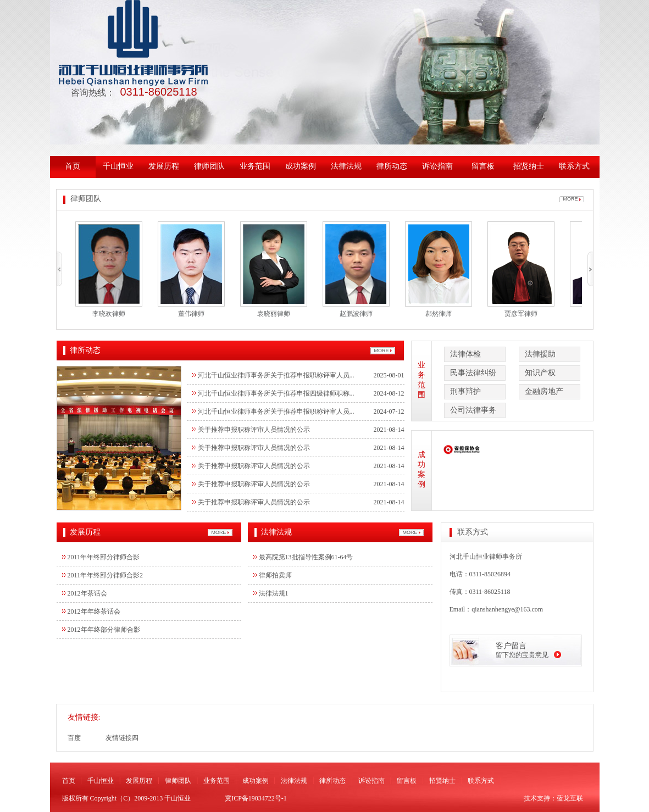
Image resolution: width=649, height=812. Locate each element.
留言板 (483, 166)
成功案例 (301, 166)
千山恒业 (118, 166)
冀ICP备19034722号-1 (256, 798)
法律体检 (465, 354)
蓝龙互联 (570, 798)
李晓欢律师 (109, 314)
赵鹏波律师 (356, 314)
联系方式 (574, 166)
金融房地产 (544, 391)
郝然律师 (439, 314)
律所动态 (392, 166)
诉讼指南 (437, 166)
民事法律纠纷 (473, 373)
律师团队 (209, 166)
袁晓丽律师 (274, 314)
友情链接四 (122, 738)
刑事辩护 (465, 391)
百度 (74, 738)
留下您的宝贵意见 (522, 655)
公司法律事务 (473, 410)
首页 (73, 166)
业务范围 (255, 166)
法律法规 (346, 166)
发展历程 (164, 166)
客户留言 (511, 646)
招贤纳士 (529, 166)
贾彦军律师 (521, 314)
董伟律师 (191, 314)
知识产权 (540, 373)
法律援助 (540, 354)
